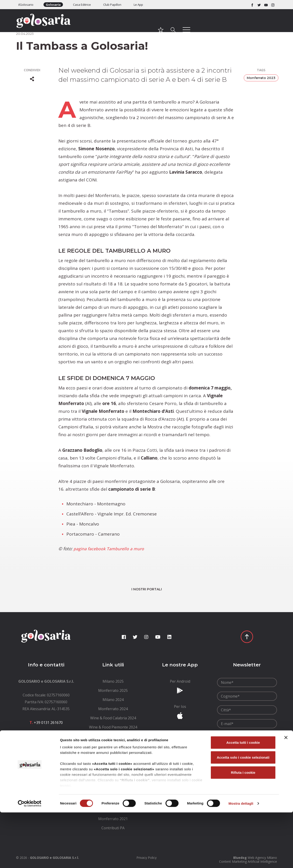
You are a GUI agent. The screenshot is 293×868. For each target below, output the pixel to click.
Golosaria (53, 5)
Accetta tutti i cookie (243, 798)
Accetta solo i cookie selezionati (243, 813)
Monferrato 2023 (261, 78)
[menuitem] (113, 681)
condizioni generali (250, 734)
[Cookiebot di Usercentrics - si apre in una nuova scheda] (30, 859)
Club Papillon (112, 5)
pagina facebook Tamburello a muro (111, 549)
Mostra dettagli (241, 859)
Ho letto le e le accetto (246, 737)
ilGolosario (26, 5)
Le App (138, 5)
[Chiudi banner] (286, 793)
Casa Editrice (82, 5)
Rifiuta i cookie (243, 828)
